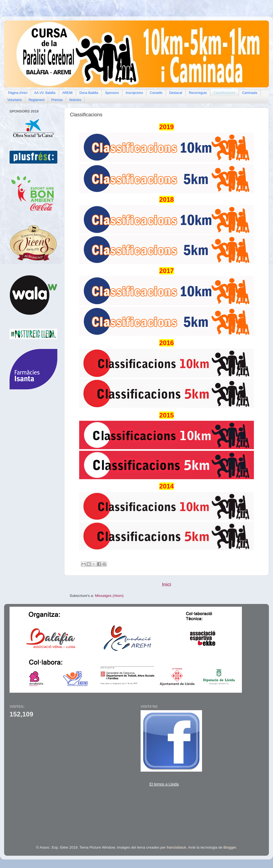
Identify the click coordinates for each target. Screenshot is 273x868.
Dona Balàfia (89, 93)
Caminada (250, 93)
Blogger (230, 847)
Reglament (37, 100)
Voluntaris (15, 100)
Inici (167, 584)
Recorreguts (198, 93)
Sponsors (112, 93)
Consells (156, 93)
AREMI (67, 93)
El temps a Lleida (164, 784)
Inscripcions (134, 93)
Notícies (75, 100)
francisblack (176, 847)
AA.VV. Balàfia (45, 93)
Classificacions (225, 93)
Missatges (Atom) (109, 596)
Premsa (57, 100)
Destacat (176, 93)
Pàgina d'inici (18, 93)
